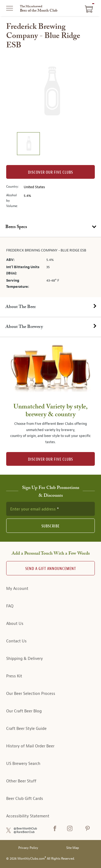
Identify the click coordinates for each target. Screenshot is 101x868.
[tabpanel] (50, 267)
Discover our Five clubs (50, 172)
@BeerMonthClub (25, 829)
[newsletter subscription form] (50, 509)
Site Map (73, 848)
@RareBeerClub (24, 832)
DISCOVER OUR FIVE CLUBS (50, 459)
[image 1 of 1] (28, 144)
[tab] (50, 227)
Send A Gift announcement (51, 569)
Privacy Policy (28, 848)
